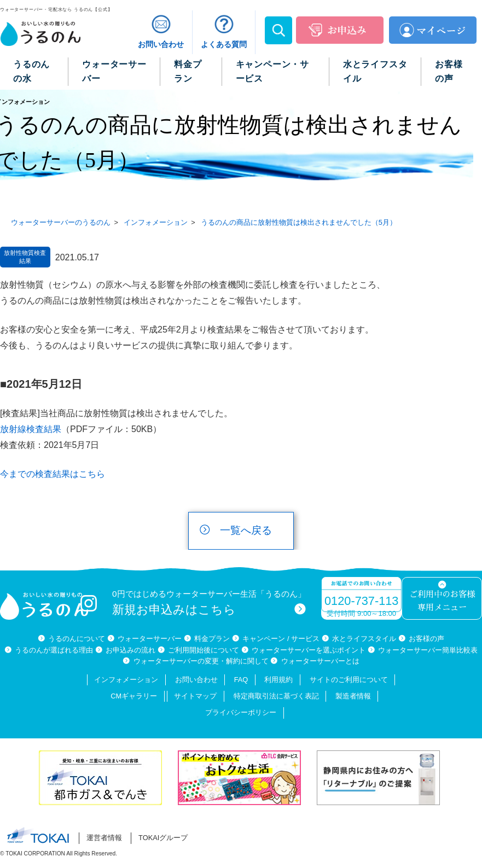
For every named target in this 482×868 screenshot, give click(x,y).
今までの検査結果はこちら (53, 474)
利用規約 (278, 680)
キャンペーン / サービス (281, 639)
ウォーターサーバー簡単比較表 (428, 650)
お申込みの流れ (130, 650)
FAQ (241, 680)
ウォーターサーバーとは (320, 661)
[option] (103, 778)
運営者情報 (104, 838)
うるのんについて (77, 639)
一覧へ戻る (246, 530)
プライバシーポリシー (241, 712)
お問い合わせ (196, 680)
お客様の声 (426, 639)
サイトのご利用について (349, 680)
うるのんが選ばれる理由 (54, 650)
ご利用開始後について (204, 650)
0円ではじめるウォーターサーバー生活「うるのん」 (209, 603)
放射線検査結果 (31, 429)
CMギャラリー (134, 696)
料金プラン (212, 639)
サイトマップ (195, 696)
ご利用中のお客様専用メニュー (442, 601)
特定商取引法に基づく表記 (276, 696)
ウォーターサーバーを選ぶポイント (309, 650)
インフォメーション (126, 680)
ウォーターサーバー (150, 639)
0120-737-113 (361, 601)
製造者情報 (353, 696)
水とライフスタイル (364, 639)
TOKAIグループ (163, 838)
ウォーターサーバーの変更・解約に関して (201, 661)
